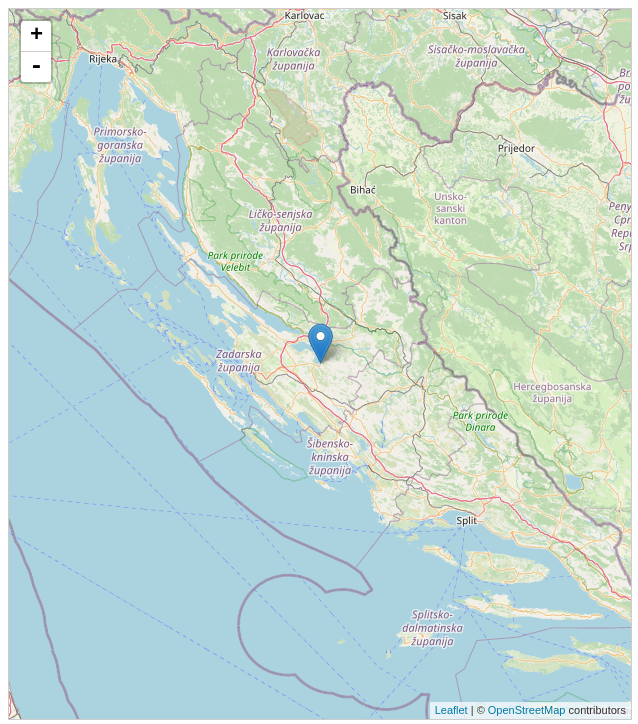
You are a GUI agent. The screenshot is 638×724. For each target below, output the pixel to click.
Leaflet (451, 710)
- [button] (36, 67)
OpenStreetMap (527, 710)
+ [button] (36, 36)
